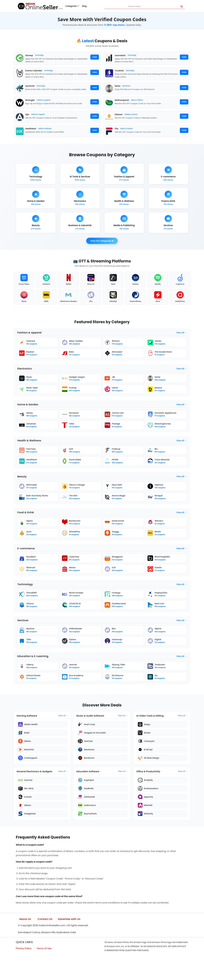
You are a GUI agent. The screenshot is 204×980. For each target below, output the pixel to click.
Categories (72, 6)
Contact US (45, 942)
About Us (25, 942)
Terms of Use (44, 972)
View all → (182, 347)
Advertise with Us (69, 942)
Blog (84, 6)
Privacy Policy (24, 972)
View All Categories (102, 252)
